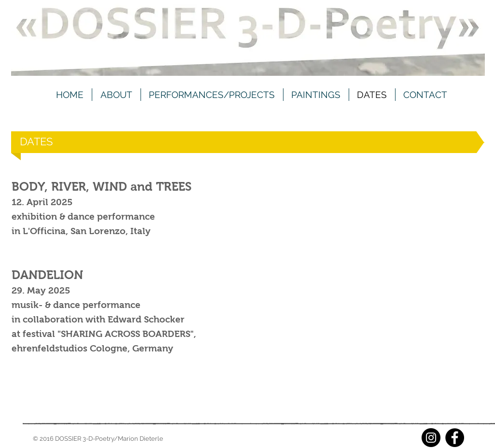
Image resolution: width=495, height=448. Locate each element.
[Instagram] (431, 438)
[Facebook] (455, 438)
